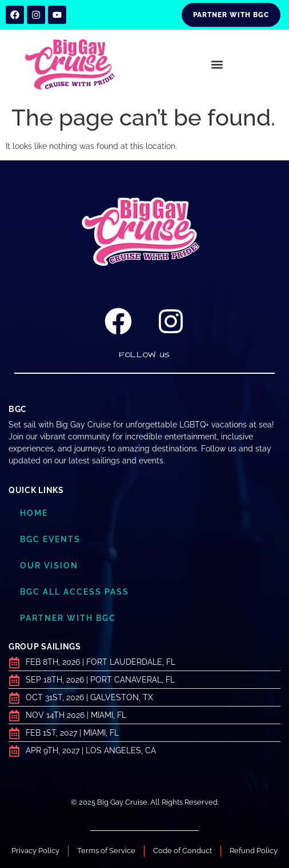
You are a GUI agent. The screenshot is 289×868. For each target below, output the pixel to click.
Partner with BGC (68, 618)
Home (34, 513)
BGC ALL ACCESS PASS (75, 592)
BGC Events (50, 539)
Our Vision (49, 566)
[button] (217, 65)
